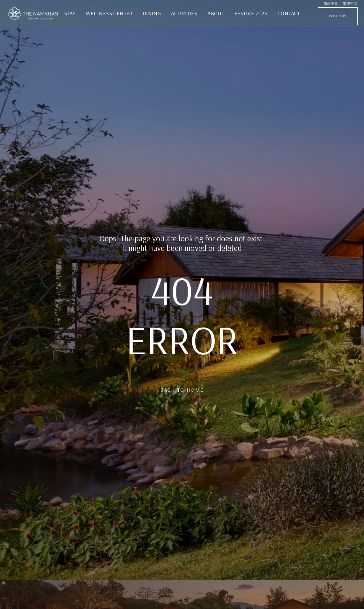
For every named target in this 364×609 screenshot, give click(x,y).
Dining (152, 13)
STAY (70, 13)
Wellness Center (109, 13)
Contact (289, 13)
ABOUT (216, 13)
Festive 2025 (251, 13)
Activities (184, 13)
